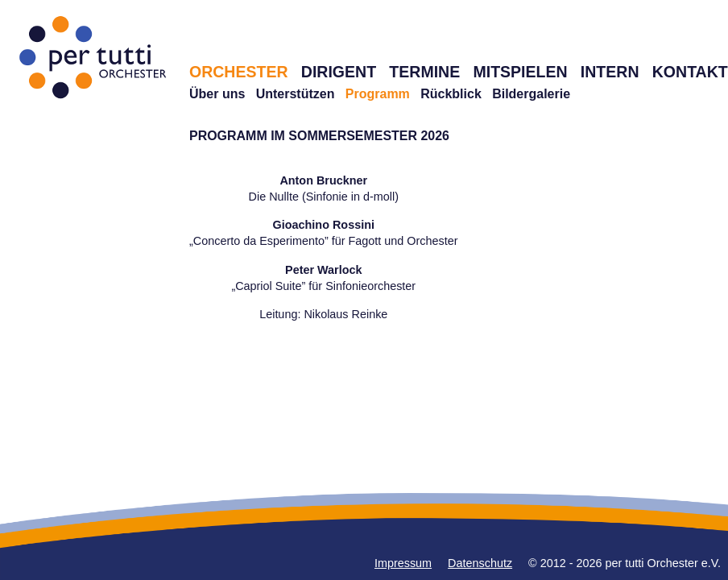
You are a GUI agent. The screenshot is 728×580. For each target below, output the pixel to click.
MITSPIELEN (520, 72)
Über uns (217, 94)
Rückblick (451, 94)
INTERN (610, 72)
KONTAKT (690, 72)
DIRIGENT (339, 72)
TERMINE (424, 72)
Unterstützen (296, 94)
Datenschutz (480, 563)
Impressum (403, 563)
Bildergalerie (531, 94)
